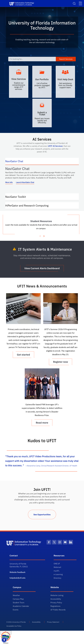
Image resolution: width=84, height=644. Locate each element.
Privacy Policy (56, 602)
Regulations (55, 606)
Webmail (57, 567)
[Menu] (80, 3)
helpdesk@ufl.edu (18, 578)
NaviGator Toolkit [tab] (17, 197)
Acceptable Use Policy (14, 626)
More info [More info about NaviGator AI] (9, 182)
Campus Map (18, 599)
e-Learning (58, 574)
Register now (61, 362)
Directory (57, 578)
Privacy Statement (53, 622)
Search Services (66, 59)
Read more (42, 423)
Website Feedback (17, 572)
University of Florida (19, 622)
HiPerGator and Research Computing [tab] (29, 205)
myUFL (57, 571)
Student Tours (19, 602)
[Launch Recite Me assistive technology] (4, 640)
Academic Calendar (21, 606)
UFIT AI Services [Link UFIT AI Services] (55, 146)
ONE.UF (57, 564)
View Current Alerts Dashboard (42, 268)
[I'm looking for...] (32, 59)
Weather (16, 595)
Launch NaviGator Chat (25, 182)
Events (16, 610)
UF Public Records (58, 610)
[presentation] (44, 236)
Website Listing (57, 595)
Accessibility (56, 599)
